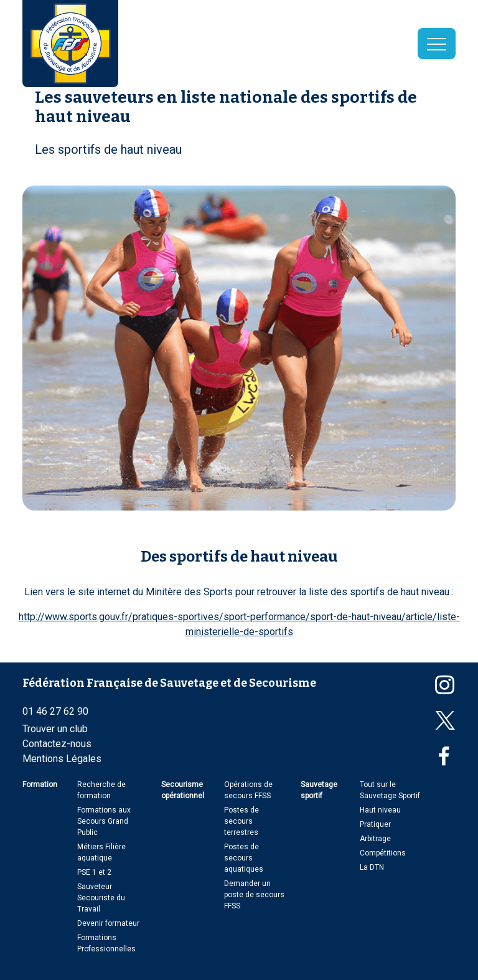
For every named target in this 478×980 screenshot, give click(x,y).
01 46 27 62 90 (55, 711)
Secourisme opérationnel (183, 790)
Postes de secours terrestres (241, 821)
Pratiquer (375, 824)
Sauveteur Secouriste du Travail (101, 898)
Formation (40, 784)
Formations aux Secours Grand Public (104, 821)
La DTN (372, 867)
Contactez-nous (57, 744)
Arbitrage (375, 839)
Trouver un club (55, 729)
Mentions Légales (62, 759)
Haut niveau (380, 810)
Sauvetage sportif (319, 790)
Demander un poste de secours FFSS (254, 895)
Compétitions (383, 853)
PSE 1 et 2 (94, 872)
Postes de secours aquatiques (244, 858)
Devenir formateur (108, 923)
